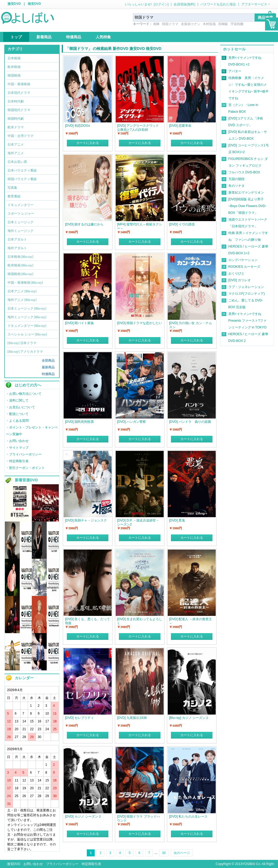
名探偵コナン (191, 24)
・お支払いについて (20, 407)
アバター (235, 71)
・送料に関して (17, 400)
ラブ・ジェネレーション (246, 287)
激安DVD (14, 4)
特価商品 (48, 374)
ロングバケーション (243, 260)
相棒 (156, 24)
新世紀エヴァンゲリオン (246, 193)
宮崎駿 (223, 24)
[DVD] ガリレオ (240, 280)
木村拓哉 (209, 24)
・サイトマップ (17, 448)
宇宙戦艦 (237, 24)
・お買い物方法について (24, 394)
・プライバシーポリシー (24, 454)
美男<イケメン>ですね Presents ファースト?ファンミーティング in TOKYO (248, 321)
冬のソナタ (236, 186)
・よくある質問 (17, 421)
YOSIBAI (249, 864)
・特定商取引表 (17, 461)
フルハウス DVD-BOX (244, 172)
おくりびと (236, 273)
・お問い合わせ (17, 441)
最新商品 (48, 367)
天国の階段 (236, 179)
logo (28, 18)
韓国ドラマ (170, 24)
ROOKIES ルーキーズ (244, 267)
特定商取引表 (91, 864)
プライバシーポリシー (62, 864)
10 (164, 853)
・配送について (17, 414)
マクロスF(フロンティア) (247, 294)
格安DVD (34, 4)
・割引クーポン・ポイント (25, 468)
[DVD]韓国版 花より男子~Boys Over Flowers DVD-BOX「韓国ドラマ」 (247, 206)
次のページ (182, 853)
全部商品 (48, 361)
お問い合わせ (33, 864)
